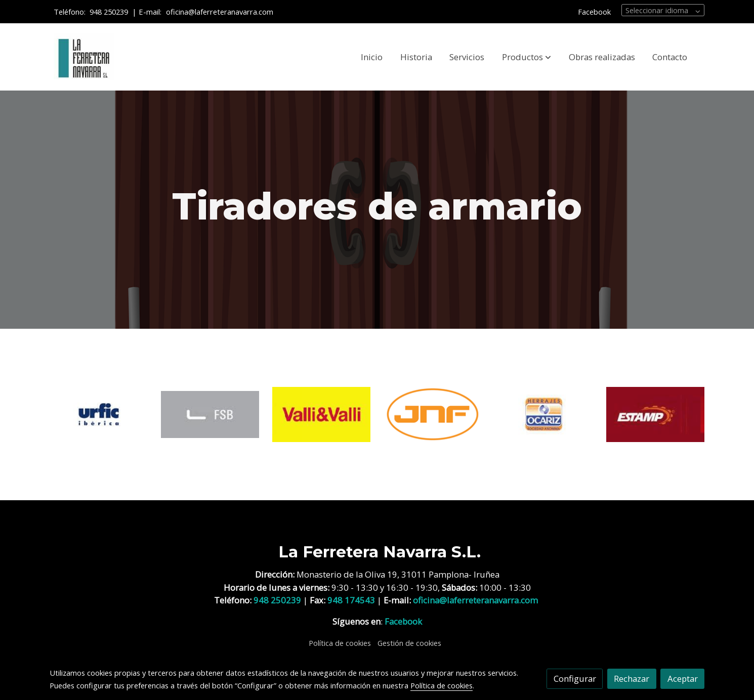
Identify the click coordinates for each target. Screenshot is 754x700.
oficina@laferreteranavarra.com (221, 12)
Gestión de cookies (409, 643)
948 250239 (109, 12)
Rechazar (632, 679)
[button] (527, 57)
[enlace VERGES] (656, 413)
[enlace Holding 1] (322, 413)
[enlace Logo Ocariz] (544, 413)
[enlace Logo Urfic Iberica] (99, 413)
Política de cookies (340, 643)
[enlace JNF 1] (433, 413)
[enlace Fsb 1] (210, 413)
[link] (84, 57)
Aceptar (683, 679)
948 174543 (351, 600)
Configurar (575, 679)
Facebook (594, 12)
